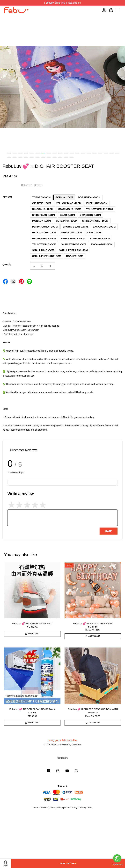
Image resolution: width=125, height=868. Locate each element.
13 (77, 153)
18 (106, 153)
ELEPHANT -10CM (97, 203)
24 (26, 157)
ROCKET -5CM (75, 256)
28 (49, 157)
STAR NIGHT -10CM (70, 209)
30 (60, 157)
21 (9, 157)
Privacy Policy (56, 808)
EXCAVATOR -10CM (104, 227)
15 (89, 153)
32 (72, 157)
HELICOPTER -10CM (44, 233)
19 (112, 153)
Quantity (7, 264)
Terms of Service (40, 808)
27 (43, 157)
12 (72, 153)
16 (94, 153)
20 (117, 153)
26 (37, 157)
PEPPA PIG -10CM (71, 233)
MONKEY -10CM (42, 221)
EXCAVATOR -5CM (102, 244)
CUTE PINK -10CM (66, 221)
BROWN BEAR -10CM (75, 227)
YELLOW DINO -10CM (69, 203)
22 (15, 157)
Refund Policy (71, 808)
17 (100, 153)
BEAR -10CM (67, 215)
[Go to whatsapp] (117, 858)
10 (60, 153)
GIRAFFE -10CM (42, 203)
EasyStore (77, 745)
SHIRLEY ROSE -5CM (74, 244)
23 (20, 157)
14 (83, 153)
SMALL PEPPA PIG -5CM (73, 250)
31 (66, 157)
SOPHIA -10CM (64, 197)
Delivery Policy (86, 808)
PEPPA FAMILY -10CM (45, 227)
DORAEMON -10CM (89, 197)
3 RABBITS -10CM (90, 215)
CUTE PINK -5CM (100, 238)
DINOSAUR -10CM (43, 209)
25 (32, 157)
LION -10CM (94, 233)
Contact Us (62, 758)
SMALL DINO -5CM (43, 250)
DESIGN (7, 197)
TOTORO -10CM (41, 197)
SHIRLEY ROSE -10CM (95, 221)
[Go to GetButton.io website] (117, 865)
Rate (109, 531)
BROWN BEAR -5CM (44, 238)
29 (55, 157)
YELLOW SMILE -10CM (99, 209)
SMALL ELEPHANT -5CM (47, 256)
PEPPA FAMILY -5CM (73, 238)
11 (66, 153)
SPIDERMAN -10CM (44, 215)
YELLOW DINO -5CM (44, 244)
